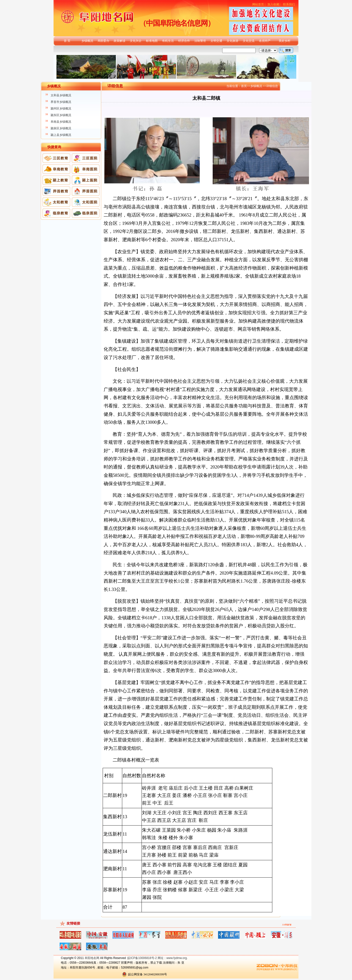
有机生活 (168, 41)
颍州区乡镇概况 (61, 109)
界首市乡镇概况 (61, 102)
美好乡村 (285, 41)
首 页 (67, 41)
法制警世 (200, 41)
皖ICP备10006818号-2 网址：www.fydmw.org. (157, 958)
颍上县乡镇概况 (61, 135)
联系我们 (289, 4)
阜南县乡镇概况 (61, 122)
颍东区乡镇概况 (61, 115)
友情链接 (73, 923)
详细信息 (272, 86)
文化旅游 (232, 41)
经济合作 (184, 41)
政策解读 (120, 41)
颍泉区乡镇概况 (61, 128)
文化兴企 (136, 41)
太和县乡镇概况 (61, 95)
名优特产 (265, 41)
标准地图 (152, 41)
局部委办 (103, 41)
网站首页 (258, 4)
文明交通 (216, 41)
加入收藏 (273, 4)
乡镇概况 (87, 41)
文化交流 (249, 41)
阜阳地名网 (92, 958)
